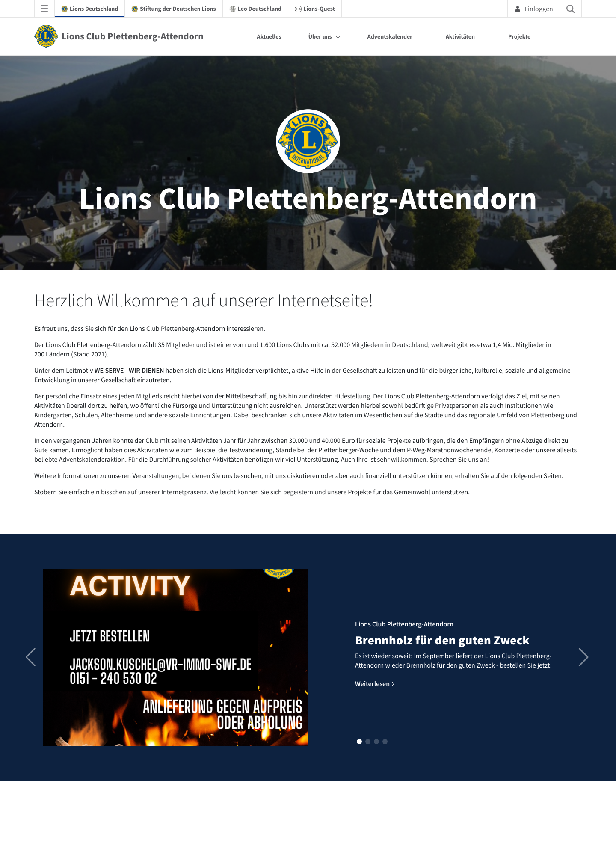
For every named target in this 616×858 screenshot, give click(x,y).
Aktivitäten (460, 36)
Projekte (519, 36)
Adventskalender (390, 36)
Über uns (320, 36)
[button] (359, 742)
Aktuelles (269, 36)
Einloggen (534, 9)
